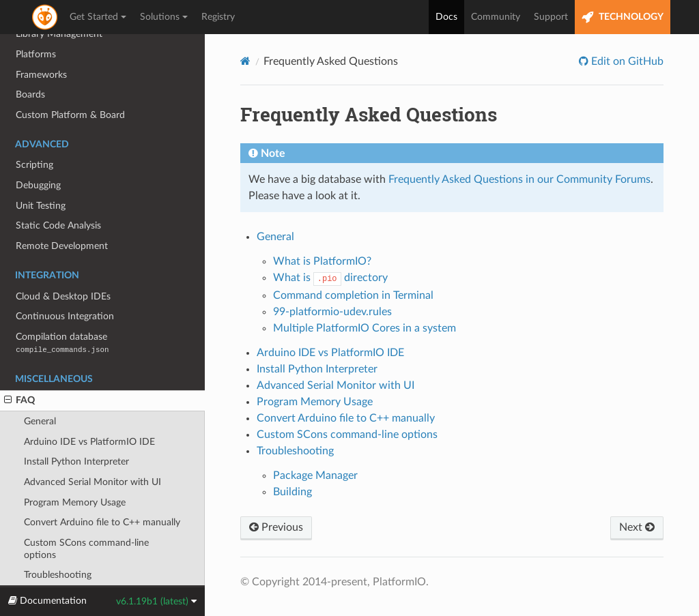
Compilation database (62, 311)
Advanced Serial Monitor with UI (92, 451)
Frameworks (41, 43)
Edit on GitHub (626, 61)
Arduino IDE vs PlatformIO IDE (89, 410)
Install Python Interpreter (76, 430)
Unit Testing (41, 174)
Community (496, 17)
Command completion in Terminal (353, 295)
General (40, 390)
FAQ (19, 369)
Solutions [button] (164, 17)
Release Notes (45, 564)
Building (293, 492)
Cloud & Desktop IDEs (63, 265)
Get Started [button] (98, 17)
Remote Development (62, 215)
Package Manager (315, 475)
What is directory (330, 278)
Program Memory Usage (75, 471)
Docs (446, 17)
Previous (276, 527)
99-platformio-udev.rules (332, 312)
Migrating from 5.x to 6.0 (69, 584)
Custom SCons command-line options (86, 517)
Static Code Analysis (58, 194)
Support (551, 17)
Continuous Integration (65, 285)
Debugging (38, 154)
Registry (218, 17)
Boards (30, 63)
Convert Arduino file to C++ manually (102, 491)
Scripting (34, 133)
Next (637, 527)
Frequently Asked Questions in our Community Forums (519, 179)
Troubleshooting (58, 543)
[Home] (245, 61)
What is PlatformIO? (322, 261)
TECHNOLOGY (623, 17)
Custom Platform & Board (70, 84)
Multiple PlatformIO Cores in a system (365, 328)
